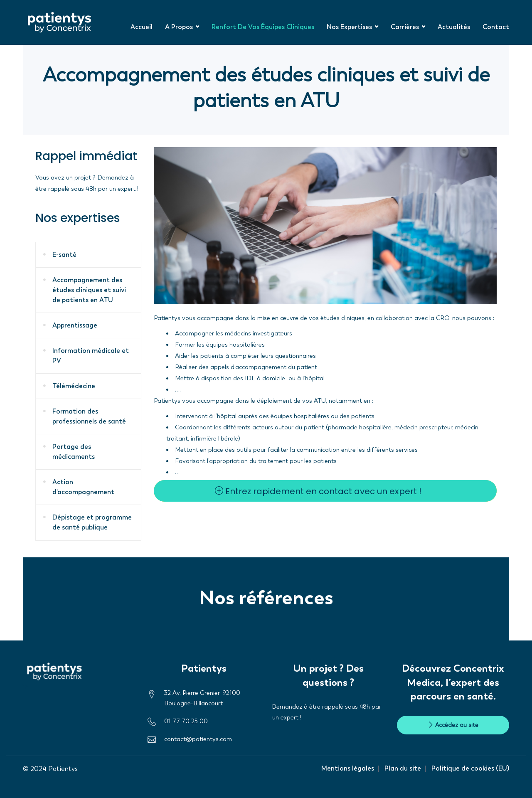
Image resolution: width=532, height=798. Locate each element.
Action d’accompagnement (83, 487)
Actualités (454, 27)
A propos (179, 27)
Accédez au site (453, 725)
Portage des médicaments (74, 452)
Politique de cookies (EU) (470, 768)
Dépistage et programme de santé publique (92, 522)
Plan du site (403, 768)
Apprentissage (75, 325)
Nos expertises (349, 27)
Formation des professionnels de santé (89, 416)
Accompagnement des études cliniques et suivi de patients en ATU (89, 290)
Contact (496, 27)
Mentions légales (347, 768)
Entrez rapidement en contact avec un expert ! (318, 491)
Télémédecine (74, 386)
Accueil (142, 27)
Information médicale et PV (91, 356)
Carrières (405, 27)
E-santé (64, 255)
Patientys (63, 769)
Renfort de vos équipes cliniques (263, 27)
